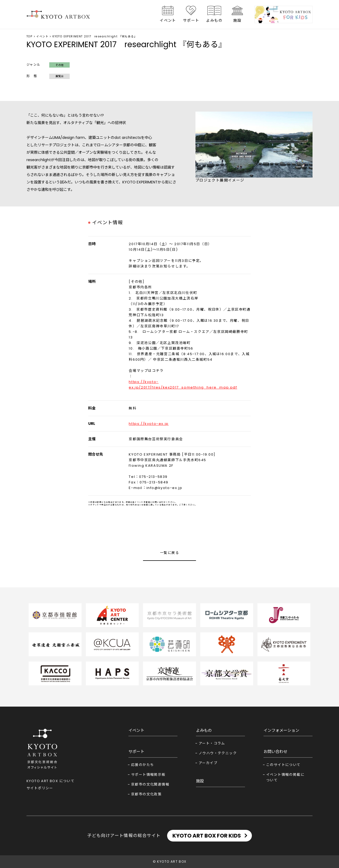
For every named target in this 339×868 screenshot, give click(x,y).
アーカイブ (208, 763)
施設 (237, 20)
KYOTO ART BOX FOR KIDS (207, 836)
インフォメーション (281, 730)
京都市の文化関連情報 (150, 784)
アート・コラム (212, 743)
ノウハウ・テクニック (218, 753)
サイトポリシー (40, 788)
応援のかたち (142, 765)
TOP (29, 36)
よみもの (214, 20)
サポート (191, 20)
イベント (168, 20)
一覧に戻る (169, 553)
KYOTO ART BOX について (50, 781)
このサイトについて (283, 765)
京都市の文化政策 (146, 794)
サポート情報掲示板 (148, 775)
